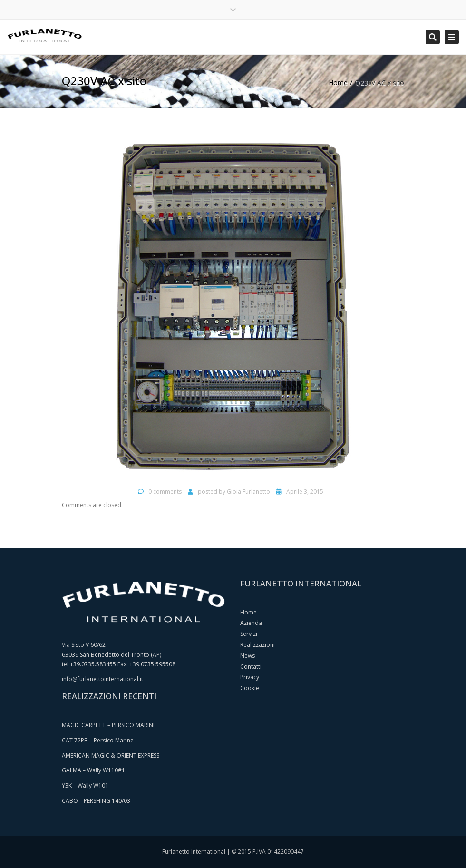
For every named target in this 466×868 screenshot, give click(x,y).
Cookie (250, 688)
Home (338, 83)
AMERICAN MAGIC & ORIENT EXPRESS (111, 756)
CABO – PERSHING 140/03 (96, 801)
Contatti (251, 667)
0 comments (165, 492)
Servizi (249, 634)
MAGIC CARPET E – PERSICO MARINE (109, 725)
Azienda (251, 623)
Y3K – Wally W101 (85, 785)
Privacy (250, 677)
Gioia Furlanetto (248, 492)
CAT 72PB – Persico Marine (98, 740)
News (248, 656)
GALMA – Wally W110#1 (93, 770)
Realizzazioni (257, 645)
